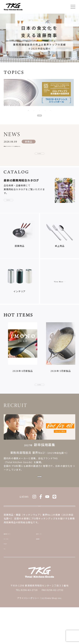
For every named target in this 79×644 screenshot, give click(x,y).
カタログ (9, 577)
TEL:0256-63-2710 (27, 627)
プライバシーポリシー (28, 635)
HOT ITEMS (10, 569)
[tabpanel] (39, 93)
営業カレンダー (45, 562)
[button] (75, 359)
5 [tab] (51, 110)
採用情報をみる (40, 495)
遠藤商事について (14, 562)
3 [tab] (39, 110)
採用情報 (41, 569)
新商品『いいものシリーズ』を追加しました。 (29, 150)
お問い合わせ (39, 529)
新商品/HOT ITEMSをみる (40, 117)
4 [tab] (45, 110)
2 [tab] (34, 110)
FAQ (6, 584)
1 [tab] (28, 110)
